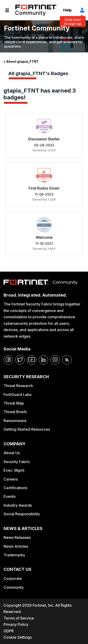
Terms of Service (19, 618)
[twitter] (20, 360)
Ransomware (15, 421)
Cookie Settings (18, 637)
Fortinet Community (36, 10)
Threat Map (14, 403)
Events (10, 496)
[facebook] (8, 360)
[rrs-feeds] (67, 360)
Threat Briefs (15, 412)
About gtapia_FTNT (22, 61)
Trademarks (14, 555)
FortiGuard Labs (17, 395)
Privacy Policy (16, 624)
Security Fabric (17, 462)
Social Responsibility (22, 514)
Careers (11, 479)
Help (67, 10)
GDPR (9, 631)
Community (14, 587)
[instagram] (55, 360)
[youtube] (32, 360)
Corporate (13, 578)
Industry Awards (18, 505)
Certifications (15, 488)
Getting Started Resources (27, 429)
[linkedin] (43, 360)
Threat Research (18, 386)
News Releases (17, 537)
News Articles (16, 546)
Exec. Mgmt (14, 470)
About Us (12, 453)
